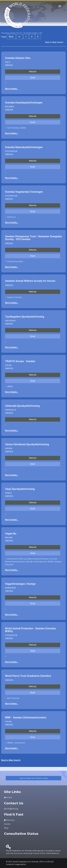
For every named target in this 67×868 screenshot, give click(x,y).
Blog (6, 828)
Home (8, 797)
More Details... (12, 89)
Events (7, 824)
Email (33, 78)
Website (33, 72)
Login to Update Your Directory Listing (34, 778)
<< (20, 37)
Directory (9, 820)
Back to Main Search (54, 42)
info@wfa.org (11, 809)
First (11, 37)
